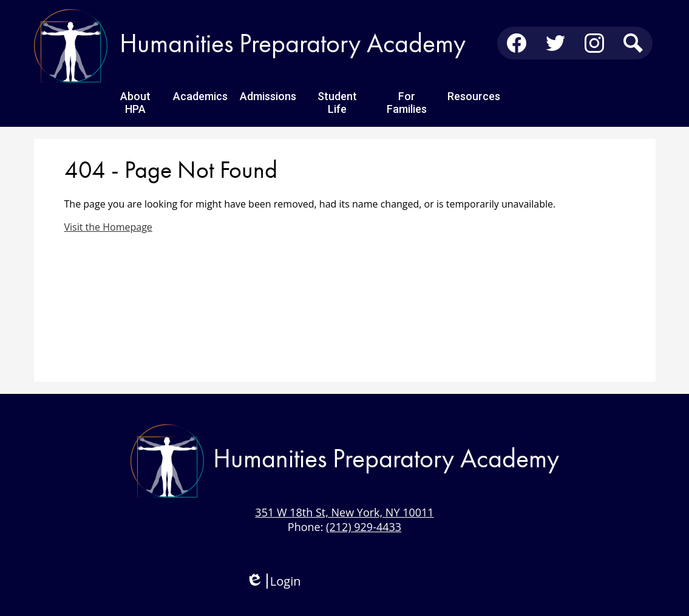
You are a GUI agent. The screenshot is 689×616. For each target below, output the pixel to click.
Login (273, 581)
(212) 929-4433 (364, 527)
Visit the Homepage (108, 227)
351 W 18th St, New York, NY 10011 (344, 512)
